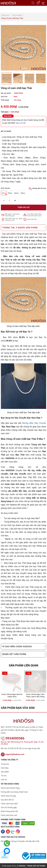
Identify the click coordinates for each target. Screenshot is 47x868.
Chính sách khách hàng (10, 785)
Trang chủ (5, 761)
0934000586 (13, 735)
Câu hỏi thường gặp (9, 804)
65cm (23, 193)
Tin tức (4, 772)
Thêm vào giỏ (23, 207)
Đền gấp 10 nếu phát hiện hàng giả (12, 215)
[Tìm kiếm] (33, 3)
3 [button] (23, 68)
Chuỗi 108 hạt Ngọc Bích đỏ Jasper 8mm (12, 695)
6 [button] (26, 68)
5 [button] (25, 68)
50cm (4, 194)
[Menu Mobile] (44, 3)
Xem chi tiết (21, 123)
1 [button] (21, 68)
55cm (10, 193)
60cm (17, 193)
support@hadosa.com (13, 751)
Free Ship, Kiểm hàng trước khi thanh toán (34, 215)
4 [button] (24, 68)
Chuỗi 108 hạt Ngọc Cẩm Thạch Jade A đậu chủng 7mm (35, 696)
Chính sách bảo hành (9, 800)
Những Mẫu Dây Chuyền (34, 423)
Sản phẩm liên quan (23, 665)
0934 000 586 (32, 219)
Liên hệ (4, 776)
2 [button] (22, 68)
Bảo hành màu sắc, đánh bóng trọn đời (14, 220)
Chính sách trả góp (8, 793)
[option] (23, 48)
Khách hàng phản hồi (9, 808)
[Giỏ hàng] (38, 3)
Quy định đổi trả (7, 796)
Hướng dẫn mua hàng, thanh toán (14, 789)
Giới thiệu (5, 765)
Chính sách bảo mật (9, 812)
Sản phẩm (5, 768)
